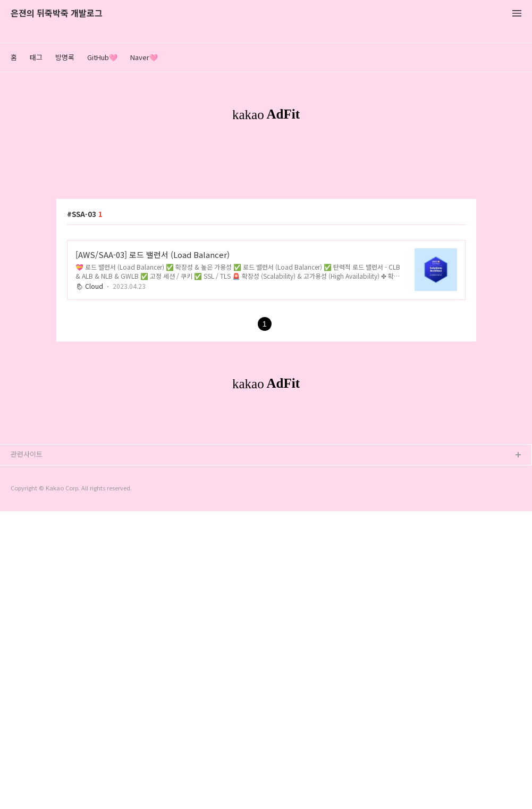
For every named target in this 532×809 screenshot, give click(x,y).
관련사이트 (27, 752)
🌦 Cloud (89, 435)
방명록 (65, 57)
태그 (36, 57)
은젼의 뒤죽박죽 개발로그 (57, 14)
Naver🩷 (144, 57)
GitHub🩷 (102, 57)
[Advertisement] (266, 228)
